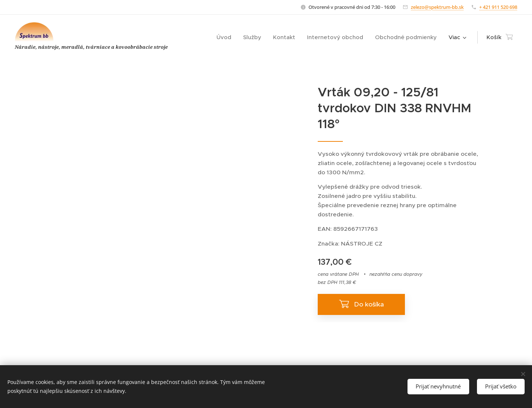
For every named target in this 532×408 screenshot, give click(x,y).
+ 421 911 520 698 (498, 7)
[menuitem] (226, 37)
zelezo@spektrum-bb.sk (437, 7)
